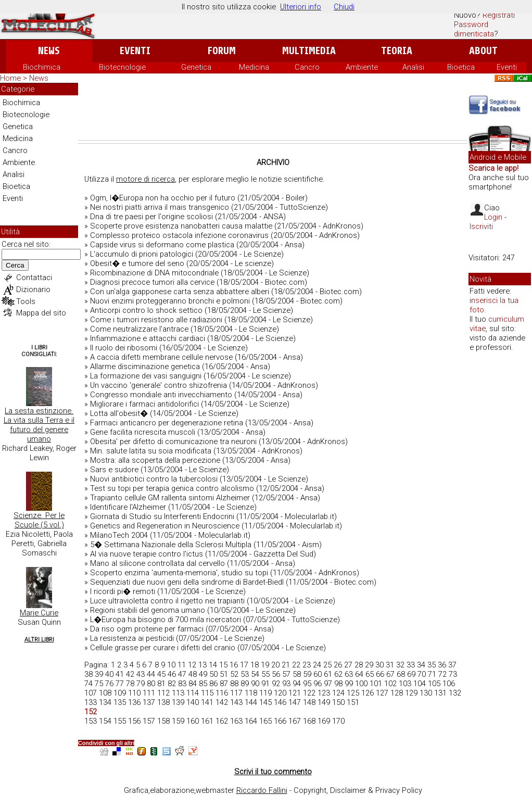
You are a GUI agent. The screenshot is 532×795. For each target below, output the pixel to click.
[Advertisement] (273, 111)
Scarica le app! (493, 168)
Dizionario (33, 289)
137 (149, 702)
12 (192, 665)
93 (286, 684)
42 (130, 674)
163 (236, 721)
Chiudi (344, 7)
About (483, 51)
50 (213, 674)
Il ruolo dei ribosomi (124, 348)
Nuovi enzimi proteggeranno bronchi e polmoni (170, 301)
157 (149, 721)
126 (368, 693)
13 (202, 665)
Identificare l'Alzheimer (128, 507)
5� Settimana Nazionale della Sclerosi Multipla (171, 545)
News (49, 51)
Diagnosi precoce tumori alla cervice (152, 282)
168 (309, 721)
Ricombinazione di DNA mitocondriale (154, 273)
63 (349, 674)
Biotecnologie (122, 67)
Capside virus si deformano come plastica (162, 245)
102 (390, 684)
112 (163, 693)
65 (370, 674)
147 (295, 702)
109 (120, 693)
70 (422, 674)
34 (421, 665)
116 (222, 693)
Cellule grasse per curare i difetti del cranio (163, 648)
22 (296, 665)
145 (265, 702)
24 (317, 665)
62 (338, 674)
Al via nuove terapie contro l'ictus (147, 554)
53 (245, 674)
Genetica (196, 67)
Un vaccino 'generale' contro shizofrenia (159, 385)
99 (349, 684)
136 (134, 702)
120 (280, 693)
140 (193, 702)
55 (265, 674)
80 (151, 684)
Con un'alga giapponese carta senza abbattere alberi (180, 292)
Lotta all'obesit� (119, 413)
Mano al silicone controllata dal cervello (157, 563)
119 (265, 693)
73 (453, 674)
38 (88, 674)
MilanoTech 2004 (119, 535)
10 (171, 665)
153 (91, 721)
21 (286, 665)
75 (99, 684)
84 (193, 684)
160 (193, 721)
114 (193, 693)
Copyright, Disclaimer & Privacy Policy (358, 790)
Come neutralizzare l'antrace (139, 329)
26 (338, 665)
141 (207, 702)
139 (178, 702)
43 (141, 674)
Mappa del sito (41, 313)
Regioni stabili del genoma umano (148, 610)
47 (182, 674)
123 (324, 693)
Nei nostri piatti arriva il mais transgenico (160, 207)
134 (105, 702)
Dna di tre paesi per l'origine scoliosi (151, 217)
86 (213, 684)
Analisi (413, 67)
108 (105, 693)
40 (109, 674)
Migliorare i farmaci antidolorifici (144, 404)
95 (307, 684)
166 (280, 721)
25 (327, 665)
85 (203, 684)
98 (338, 684)
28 (359, 665)
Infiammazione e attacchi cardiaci (148, 338)
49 (203, 674)
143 (236, 702)
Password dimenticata (474, 29)
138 (163, 702)
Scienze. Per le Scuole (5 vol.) (39, 520)
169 (324, 721)
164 (251, 721)
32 (400, 665)
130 (426, 693)
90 (255, 684)
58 (297, 674)
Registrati (499, 15)
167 (295, 721)
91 (265, 684)
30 (379, 665)
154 (105, 721)
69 (411, 674)
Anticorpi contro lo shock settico (146, 310)
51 (224, 674)
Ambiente (362, 67)
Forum (221, 51)
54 (255, 674)
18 (255, 665)
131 (440, 693)
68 (401, 674)
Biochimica (42, 67)
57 (286, 674)
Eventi (135, 51)
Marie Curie (39, 613)
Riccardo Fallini (262, 790)
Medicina (254, 67)
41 (120, 674)
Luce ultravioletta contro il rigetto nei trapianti (167, 601)
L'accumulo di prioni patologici (142, 254)
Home (10, 78)
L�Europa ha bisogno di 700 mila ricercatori (166, 620)
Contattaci (34, 277)
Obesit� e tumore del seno (137, 263)
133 (91, 702)
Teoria (397, 51)
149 (324, 702)
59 (307, 674)
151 (353, 702)
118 (251, 693)
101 (376, 684)
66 (380, 674)
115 (207, 693)
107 (91, 693)
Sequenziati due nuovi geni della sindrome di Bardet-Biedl (187, 582)
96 (318, 684)
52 (234, 674)
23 (307, 665)
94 (297, 684)
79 (141, 684)
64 (359, 674)
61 (328, 674)
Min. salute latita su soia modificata (151, 451)
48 (193, 674)
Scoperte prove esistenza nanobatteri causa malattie (181, 226)
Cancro (307, 67)
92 (276, 684)
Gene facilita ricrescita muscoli (143, 432)
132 (455, 693)
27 (348, 665)
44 (151, 674)
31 (390, 665)
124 (338, 693)
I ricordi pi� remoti (123, 591)
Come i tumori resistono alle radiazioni (156, 320)
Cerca (15, 265)
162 (222, 721)
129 (411, 693)
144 (251, 702)
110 (134, 693)
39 (99, 674)
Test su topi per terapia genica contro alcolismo (172, 488)
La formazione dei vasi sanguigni (146, 376)
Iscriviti (481, 226)
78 (130, 684)
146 (280, 702)
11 (182, 665)
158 (163, 721)
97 (328, 684)
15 (223, 665)
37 (452, 665)
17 (244, 665)
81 (161, 684)
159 (178, 721)
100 (361, 684)
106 (449, 684)
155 (120, 721)
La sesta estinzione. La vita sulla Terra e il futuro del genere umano (39, 425)
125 (353, 693)
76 (109, 684)
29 (369, 665)
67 (390, 674)
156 (134, 721)
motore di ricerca (145, 179)
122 (309, 693)
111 (149, 693)
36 (442, 665)
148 (309, 702)
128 (397, 693)
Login (493, 217)
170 (338, 721)
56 (276, 674)
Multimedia (309, 51)
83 (182, 684)
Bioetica (461, 67)
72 (442, 674)
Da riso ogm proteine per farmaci (147, 629)
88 (234, 684)
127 (382, 693)
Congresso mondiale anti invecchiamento (161, 395)
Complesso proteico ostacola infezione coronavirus (179, 235)
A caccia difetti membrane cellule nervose (161, 357)
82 (172, 684)
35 (432, 665)
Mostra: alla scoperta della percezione (155, 460)
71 (432, 674)
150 (338, 702)
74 (88, 684)
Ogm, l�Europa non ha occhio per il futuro (163, 198)
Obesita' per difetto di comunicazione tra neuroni (173, 441)
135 (120, 702)
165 (265, 721)
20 (275, 665)
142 (222, 702)
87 (224, 684)
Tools (26, 301)
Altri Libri (39, 640)
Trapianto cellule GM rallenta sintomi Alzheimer (170, 498)
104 (420, 684)
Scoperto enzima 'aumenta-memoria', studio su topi (179, 573)
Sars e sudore (114, 470)
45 (161, 674)
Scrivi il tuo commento (273, 772)
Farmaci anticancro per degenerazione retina (167, 423)
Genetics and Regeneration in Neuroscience (165, 526)
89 (245, 684)
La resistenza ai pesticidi (132, 638)
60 (318, 674)
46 (172, 674)
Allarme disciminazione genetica (145, 367)
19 (265, 665)
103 (405, 684)
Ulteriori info (301, 7)
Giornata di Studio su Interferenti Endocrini (162, 516)
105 (434, 684)
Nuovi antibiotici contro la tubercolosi (154, 479)
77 (120, 684)
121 (295, 693)
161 (207, 721)
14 (213, 665)
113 (178, 693)
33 (411, 665)
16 (234, 665)
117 (236, 693)
